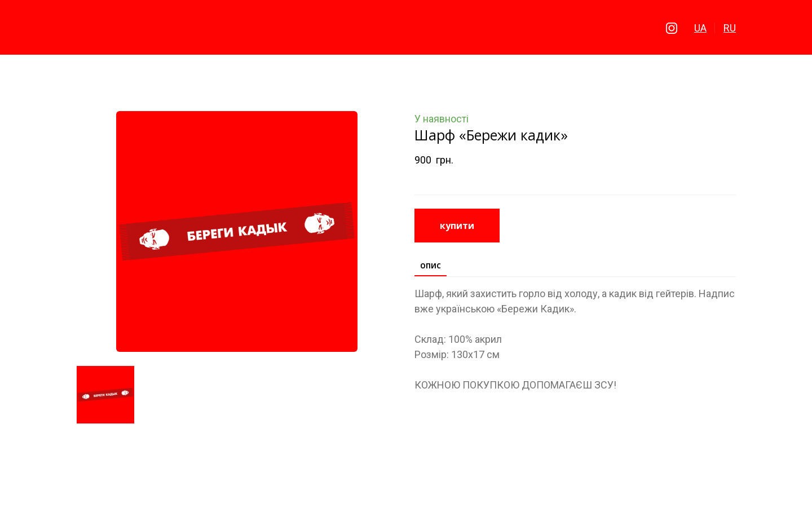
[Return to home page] (406, 28)
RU (730, 28)
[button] (672, 28)
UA (700, 28)
